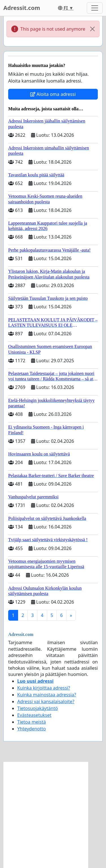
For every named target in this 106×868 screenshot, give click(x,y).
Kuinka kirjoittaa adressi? (44, 688)
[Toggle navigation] (95, 8)
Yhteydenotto (32, 729)
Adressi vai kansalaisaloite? (46, 701)
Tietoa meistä (32, 722)
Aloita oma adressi (53, 94)
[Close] (92, 29)
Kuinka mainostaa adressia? (47, 695)
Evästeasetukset (34, 715)
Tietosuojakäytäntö (38, 708)
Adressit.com (22, 8)
